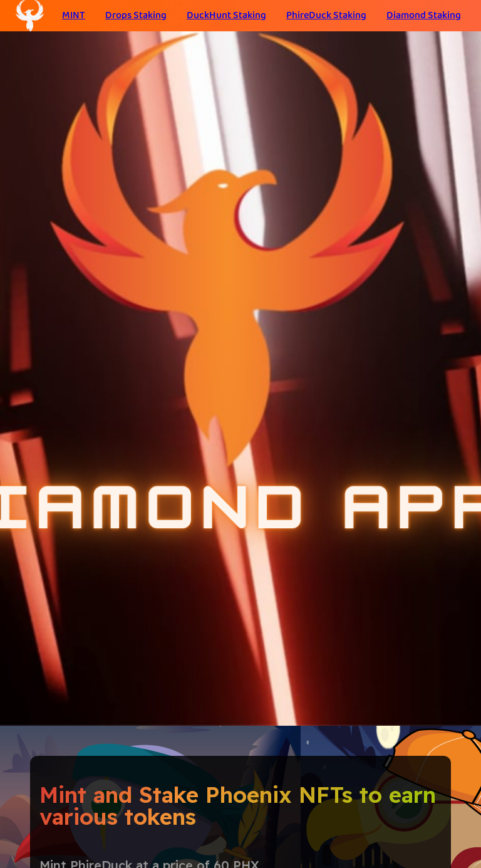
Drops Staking (136, 15)
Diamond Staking (424, 15)
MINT (74, 15)
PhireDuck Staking (326, 15)
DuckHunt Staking (226, 15)
